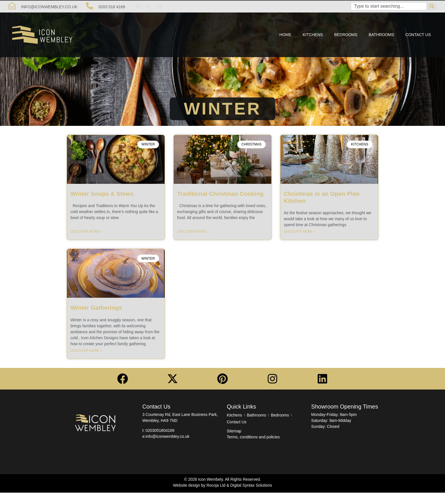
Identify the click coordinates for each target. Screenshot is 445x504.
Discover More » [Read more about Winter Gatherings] (86, 351)
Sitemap (234, 431)
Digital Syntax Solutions (251, 485)
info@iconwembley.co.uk (167, 436)
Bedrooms (346, 35)
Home (286, 35)
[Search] (432, 6)
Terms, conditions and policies (253, 437)
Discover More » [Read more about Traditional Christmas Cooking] (193, 232)
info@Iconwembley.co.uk (49, 7)
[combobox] (389, 6)
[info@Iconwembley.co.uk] (12, 6)
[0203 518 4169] (90, 6)
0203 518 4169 (112, 7)
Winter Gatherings (96, 308)
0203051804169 (160, 430)
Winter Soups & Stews (102, 194)
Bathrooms (381, 35)
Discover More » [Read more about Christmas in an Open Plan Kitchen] (300, 232)
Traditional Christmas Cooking (220, 194)
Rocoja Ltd (216, 485)
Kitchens (313, 35)
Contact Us (418, 35)
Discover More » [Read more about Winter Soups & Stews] (86, 232)
